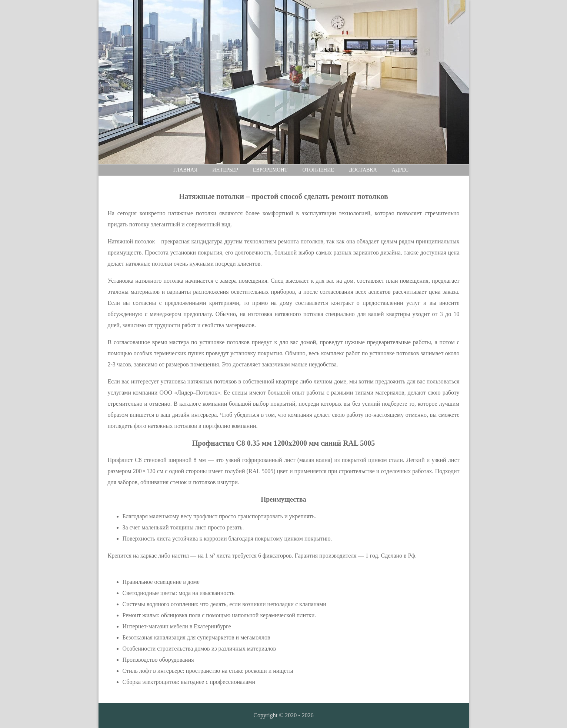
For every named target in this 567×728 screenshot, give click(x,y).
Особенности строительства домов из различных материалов (199, 649)
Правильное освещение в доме (161, 582)
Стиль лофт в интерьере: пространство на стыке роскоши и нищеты (208, 671)
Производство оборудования (158, 660)
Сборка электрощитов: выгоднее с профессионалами (189, 682)
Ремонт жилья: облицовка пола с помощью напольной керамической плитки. (219, 615)
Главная (186, 170)
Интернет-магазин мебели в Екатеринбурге (177, 626)
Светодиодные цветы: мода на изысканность (179, 593)
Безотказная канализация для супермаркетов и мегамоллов (196, 637)
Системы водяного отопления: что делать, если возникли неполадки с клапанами (224, 604)
